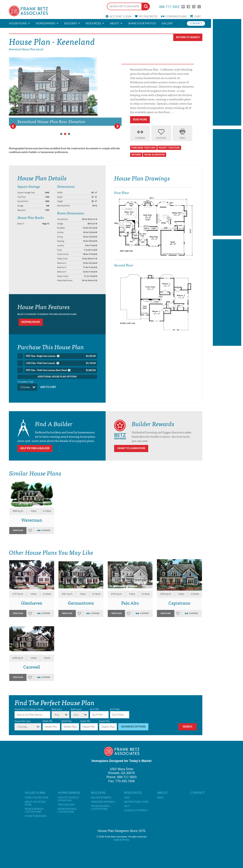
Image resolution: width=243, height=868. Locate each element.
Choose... (26, 387)
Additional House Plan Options (57, 377)
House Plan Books (36, 813)
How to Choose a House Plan (68, 796)
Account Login (121, 16)
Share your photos (142, 23)
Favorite (161, 138)
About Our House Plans (35, 800)
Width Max (67, 718)
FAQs (127, 794)
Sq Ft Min (95, 706)
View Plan (18, 527)
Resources (93, 23)
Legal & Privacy (121, 836)
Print (182, 138)
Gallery (167, 23)
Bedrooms (57, 706)
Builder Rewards (101, 794)
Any (57, 711)
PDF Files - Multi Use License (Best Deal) (61, 370)
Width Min (48, 718)
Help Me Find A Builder (35, 445)
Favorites (148, 16)
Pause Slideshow (155, 155)
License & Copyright (136, 807)
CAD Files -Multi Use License (61, 363)
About (114, 23)
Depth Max (104, 718)
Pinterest (183, 7)
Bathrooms (76, 706)
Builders (70, 23)
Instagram (199, 7)
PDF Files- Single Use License (61, 356)
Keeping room (31, 322)
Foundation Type (25, 382)
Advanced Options (133, 723)
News (160, 794)
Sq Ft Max (115, 706)
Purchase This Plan (143, 148)
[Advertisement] (227, 72)
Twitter (194, 7)
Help (127, 803)
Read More (140, 120)
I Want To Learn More (131, 445)
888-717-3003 (169, 6)
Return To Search (188, 37)
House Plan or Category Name (29, 706)
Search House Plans (37, 794)
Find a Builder (66, 801)
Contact (196, 23)
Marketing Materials (103, 799)
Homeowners (46, 23)
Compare (176, 16)
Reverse (136, 155)
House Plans (18, 23)
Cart (198, 16)
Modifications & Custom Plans (34, 807)
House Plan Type (23, 718)
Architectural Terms (136, 799)
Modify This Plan (169, 148)
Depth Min (85, 718)
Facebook (188, 7)
